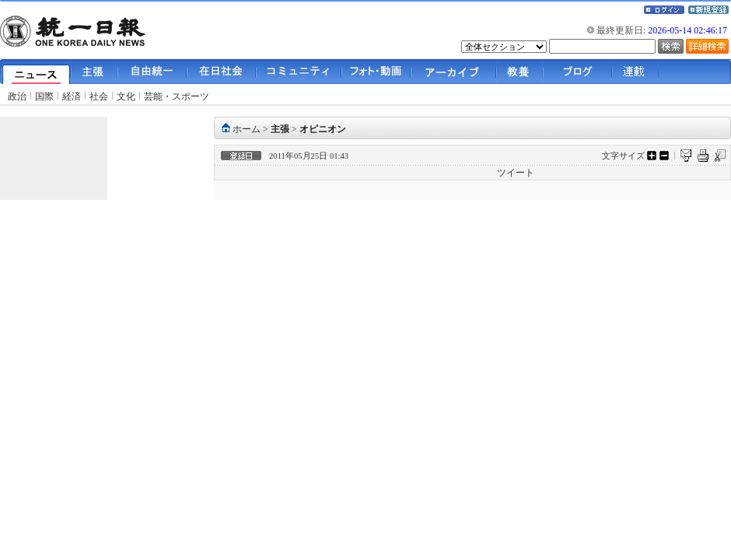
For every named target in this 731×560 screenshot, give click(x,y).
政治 (17, 96)
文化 (126, 96)
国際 (44, 96)
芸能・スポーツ (177, 96)
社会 (99, 96)
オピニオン (323, 129)
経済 (72, 96)
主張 (280, 129)
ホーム (247, 129)
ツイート (516, 173)
